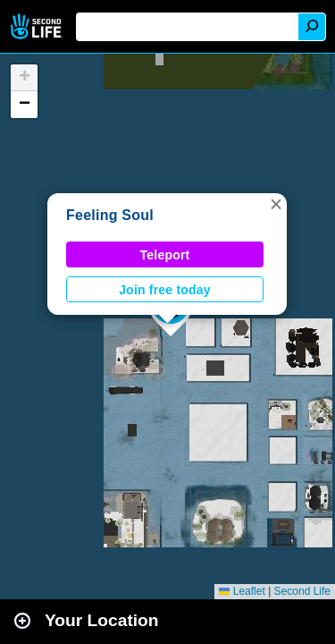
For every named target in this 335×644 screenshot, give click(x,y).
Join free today (165, 290)
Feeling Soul (110, 215)
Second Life (38, 26)
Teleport (165, 255)
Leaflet (242, 591)
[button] (276, 204)
